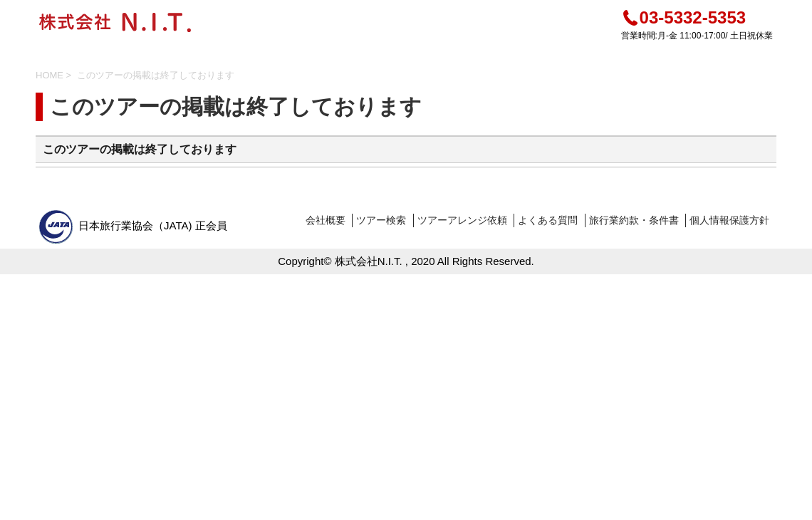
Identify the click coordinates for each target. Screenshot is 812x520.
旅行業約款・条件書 (634, 220)
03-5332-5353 (683, 17)
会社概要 (326, 220)
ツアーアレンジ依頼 (462, 220)
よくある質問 (548, 220)
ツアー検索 (381, 220)
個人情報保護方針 (729, 220)
